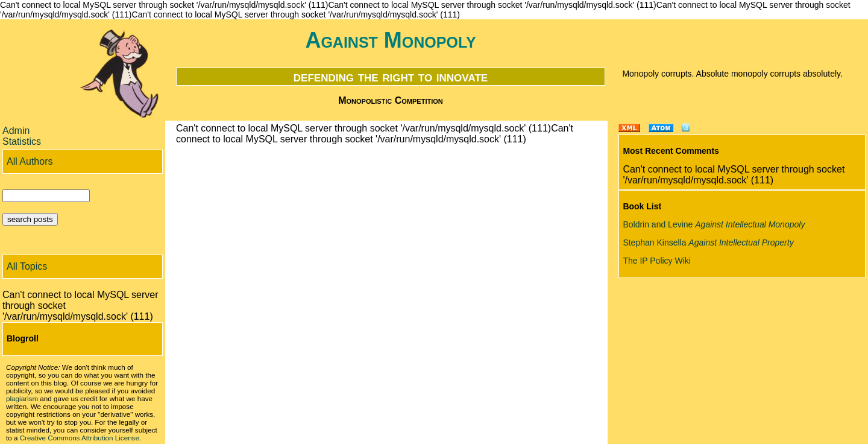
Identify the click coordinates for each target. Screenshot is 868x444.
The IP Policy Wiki (657, 261)
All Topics (27, 266)
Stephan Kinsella (708, 243)
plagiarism (22, 398)
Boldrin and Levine (714, 224)
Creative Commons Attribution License (80, 438)
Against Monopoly (390, 40)
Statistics (22, 141)
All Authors (30, 161)
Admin (16, 131)
